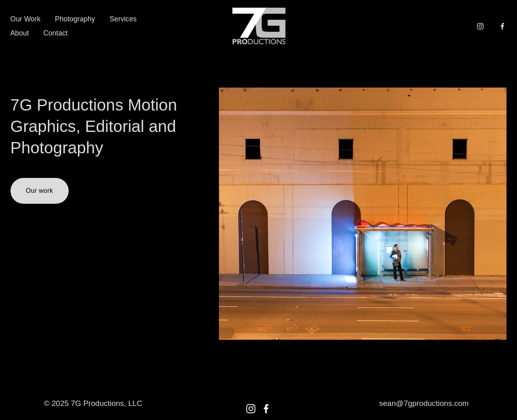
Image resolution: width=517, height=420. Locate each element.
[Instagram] (480, 26)
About (20, 33)
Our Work (26, 19)
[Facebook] (502, 26)
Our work (39, 191)
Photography (75, 19)
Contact (55, 33)
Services (123, 19)
